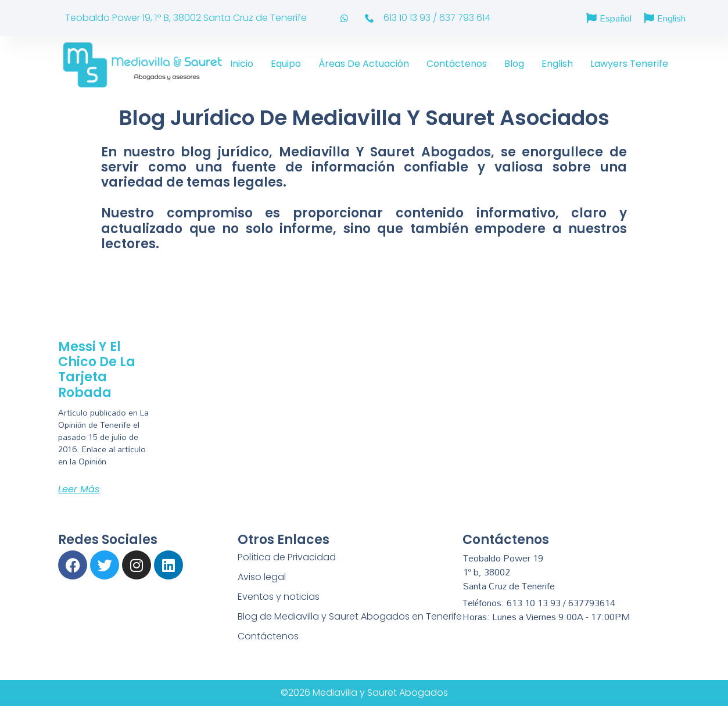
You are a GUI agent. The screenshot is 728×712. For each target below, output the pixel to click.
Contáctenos (457, 64)
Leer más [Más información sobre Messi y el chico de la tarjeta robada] (79, 489)
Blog (514, 64)
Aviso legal (262, 577)
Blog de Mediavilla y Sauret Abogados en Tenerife (350, 616)
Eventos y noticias (279, 597)
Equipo (286, 64)
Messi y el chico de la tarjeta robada (97, 370)
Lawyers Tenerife (629, 64)
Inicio (242, 64)
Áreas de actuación (364, 64)
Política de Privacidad (287, 557)
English (557, 64)
